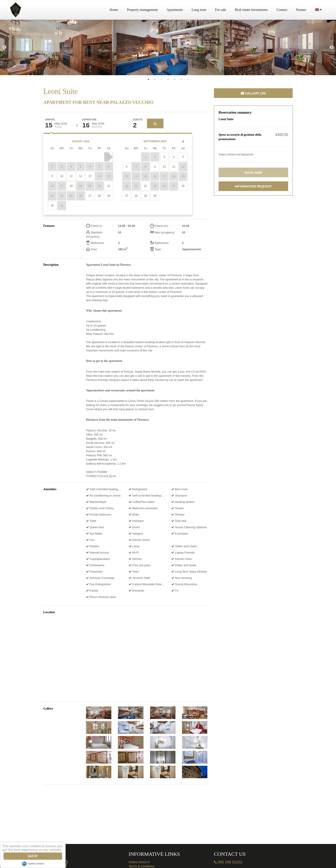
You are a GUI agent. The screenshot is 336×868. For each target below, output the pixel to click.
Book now (253, 173)
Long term (199, 10)
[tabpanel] (56, 47)
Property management (142, 10)
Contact (282, 10)
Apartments (175, 10)
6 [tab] (181, 79)
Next (332, 47)
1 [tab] (148, 79)
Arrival (50, 120)
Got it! (33, 856)
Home (114, 10)
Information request (253, 186)
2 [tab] (155, 79)
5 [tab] (175, 79)
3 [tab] (161, 79)
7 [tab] (188, 79)
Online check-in (139, 862)
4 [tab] (168, 79)
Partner (301, 10)
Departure (89, 120)
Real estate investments (251, 10)
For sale (221, 10)
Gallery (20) (253, 93)
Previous (4, 47)
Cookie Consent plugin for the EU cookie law (33, 864)
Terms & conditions (142, 866)
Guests (138, 120)
